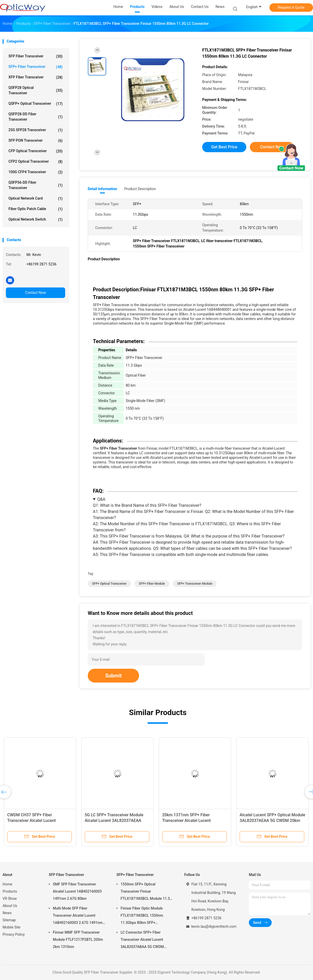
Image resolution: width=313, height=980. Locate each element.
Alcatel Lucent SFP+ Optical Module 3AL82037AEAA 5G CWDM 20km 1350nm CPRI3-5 (272, 821)
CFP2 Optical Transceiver (36, 162)
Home (7, 884)
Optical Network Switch (36, 220)
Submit (113, 676)
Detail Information (102, 189)
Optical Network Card (36, 199)
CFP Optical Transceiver (36, 151)
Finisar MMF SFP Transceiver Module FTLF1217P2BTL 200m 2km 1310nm (78, 940)
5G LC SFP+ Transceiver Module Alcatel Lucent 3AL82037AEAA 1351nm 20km (114, 821)
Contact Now (36, 293)
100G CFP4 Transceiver (36, 172)
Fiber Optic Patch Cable (36, 209)
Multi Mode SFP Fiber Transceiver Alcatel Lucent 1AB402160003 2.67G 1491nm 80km (78, 916)
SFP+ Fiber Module (152, 584)
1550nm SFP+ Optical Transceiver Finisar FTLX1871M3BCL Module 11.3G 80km (146, 892)
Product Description (140, 189)
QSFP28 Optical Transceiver (36, 90)
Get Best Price (224, 147)
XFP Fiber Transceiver (36, 77)
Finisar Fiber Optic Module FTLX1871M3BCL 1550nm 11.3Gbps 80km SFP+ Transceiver (142, 916)
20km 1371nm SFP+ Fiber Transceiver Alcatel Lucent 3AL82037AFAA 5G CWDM (187, 821)
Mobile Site (12, 927)
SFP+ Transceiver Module (195, 584)
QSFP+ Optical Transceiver (36, 104)
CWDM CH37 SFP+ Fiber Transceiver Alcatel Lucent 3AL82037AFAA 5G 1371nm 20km (39, 821)
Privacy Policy (14, 934)
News (7, 913)
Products (10, 891)
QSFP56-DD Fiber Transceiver (36, 185)
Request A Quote (291, 7)
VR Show (10, 899)
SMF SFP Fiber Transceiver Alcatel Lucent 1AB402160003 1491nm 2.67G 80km (77, 891)
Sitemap (9, 920)
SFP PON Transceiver (36, 141)
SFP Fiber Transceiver (36, 56)
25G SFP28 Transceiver (36, 130)
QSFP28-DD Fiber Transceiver (36, 117)
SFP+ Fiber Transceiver (36, 67)
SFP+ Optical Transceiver (109, 584)
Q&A (101, 499)
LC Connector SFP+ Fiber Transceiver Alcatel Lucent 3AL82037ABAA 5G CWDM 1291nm (142, 940)
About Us (10, 906)
